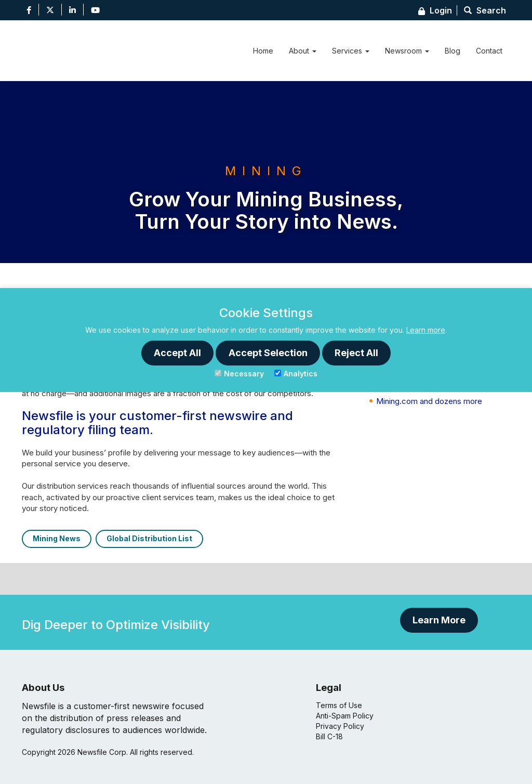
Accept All (177, 353)
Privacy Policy (340, 726)
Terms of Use (339, 705)
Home (263, 51)
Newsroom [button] (407, 51)
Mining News (57, 538)
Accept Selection (268, 353)
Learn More (439, 620)
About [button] (303, 51)
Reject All (356, 353)
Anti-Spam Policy (345, 716)
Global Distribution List (149, 538)
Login (435, 10)
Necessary (239, 374)
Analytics (296, 374)
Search (485, 10)
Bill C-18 (329, 736)
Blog (453, 51)
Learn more (426, 330)
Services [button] (351, 51)
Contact (489, 51)
